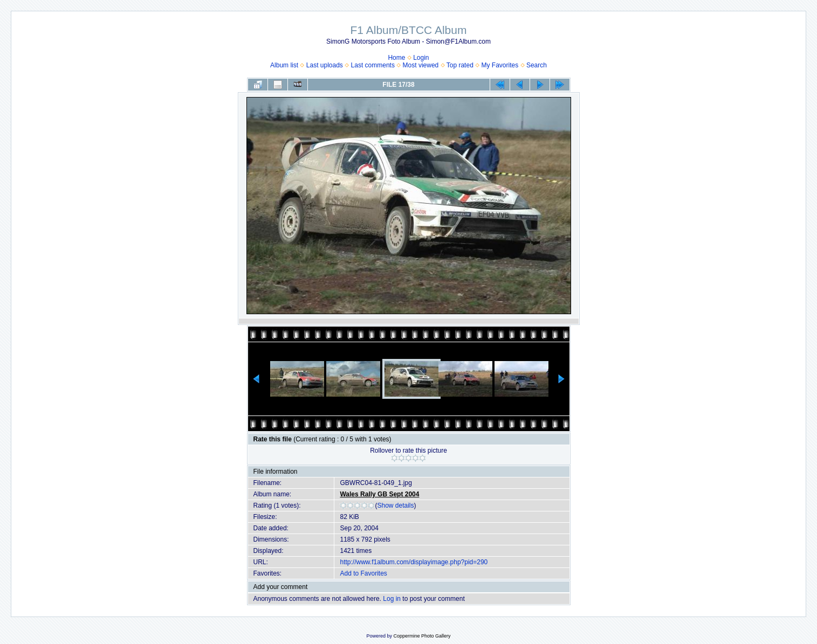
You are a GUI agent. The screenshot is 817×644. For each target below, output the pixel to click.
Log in (392, 599)
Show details (395, 505)
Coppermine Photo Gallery (422, 636)
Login (421, 58)
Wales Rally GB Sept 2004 (379, 494)
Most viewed (421, 65)
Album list (284, 65)
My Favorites (500, 65)
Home (396, 58)
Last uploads (325, 65)
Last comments (373, 65)
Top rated (460, 65)
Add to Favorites (363, 573)
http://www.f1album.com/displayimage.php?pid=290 (414, 562)
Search (537, 65)
